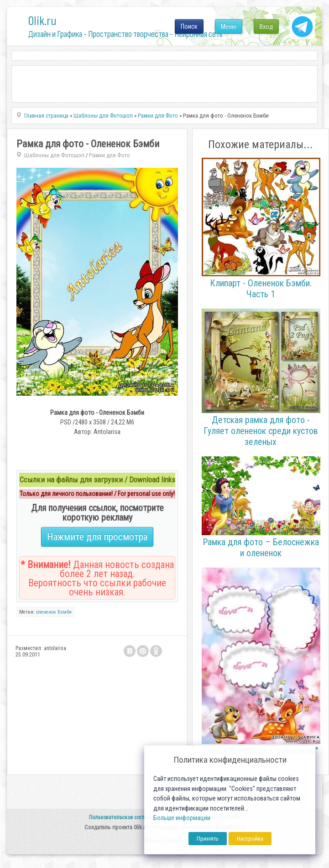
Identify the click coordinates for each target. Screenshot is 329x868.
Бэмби (65, 612)
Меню (229, 26)
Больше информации (182, 818)
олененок (46, 612)
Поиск (189, 26)
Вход (266, 26)
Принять (208, 839)
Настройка (250, 839)
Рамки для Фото (110, 155)
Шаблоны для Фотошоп (54, 155)
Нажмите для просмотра (97, 537)
